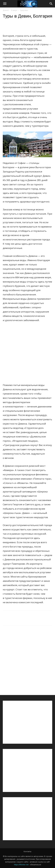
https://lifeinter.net (21, 865)
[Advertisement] (27, 354)
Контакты (27, 851)
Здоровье (24, 10)
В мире (14, 10)
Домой (6, 10)
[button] (51, 4)
